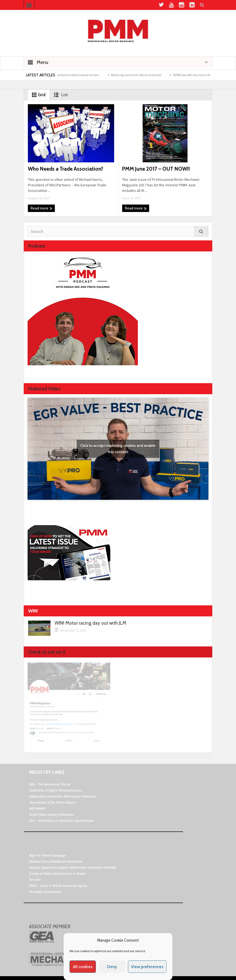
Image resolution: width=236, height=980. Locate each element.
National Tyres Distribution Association (56, 861)
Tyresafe (35, 880)
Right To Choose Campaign (47, 855)
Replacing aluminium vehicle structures (145, 75)
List (60, 95)
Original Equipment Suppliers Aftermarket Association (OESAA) (72, 867)
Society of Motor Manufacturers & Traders (58, 873)
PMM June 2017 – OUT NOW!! (156, 169)
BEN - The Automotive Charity (50, 784)
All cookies (83, 967)
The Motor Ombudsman (45, 892)
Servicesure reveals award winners (86, 75)
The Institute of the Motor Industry (53, 802)
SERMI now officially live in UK (201, 75)
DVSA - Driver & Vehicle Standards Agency (58, 886)
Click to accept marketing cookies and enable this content (118, 449)
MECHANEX (37, 808)
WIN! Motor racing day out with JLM (90, 623)
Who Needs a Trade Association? (65, 169)
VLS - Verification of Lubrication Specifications (61, 821)
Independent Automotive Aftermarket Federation (63, 796)
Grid (38, 95)
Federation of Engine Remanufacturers (56, 790)
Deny (112, 967)
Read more (41, 208)
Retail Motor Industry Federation (52, 814)
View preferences (147, 967)
